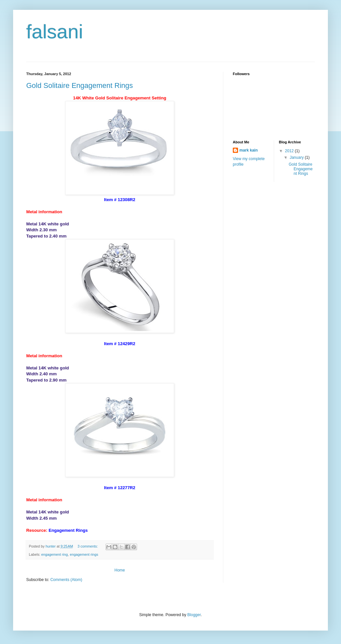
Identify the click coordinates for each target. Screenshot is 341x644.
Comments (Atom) (66, 580)
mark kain (249, 150)
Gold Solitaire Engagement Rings (80, 85)
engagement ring (55, 554)
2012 (290, 151)
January (297, 157)
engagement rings (84, 554)
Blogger (194, 615)
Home (120, 570)
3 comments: (88, 546)
